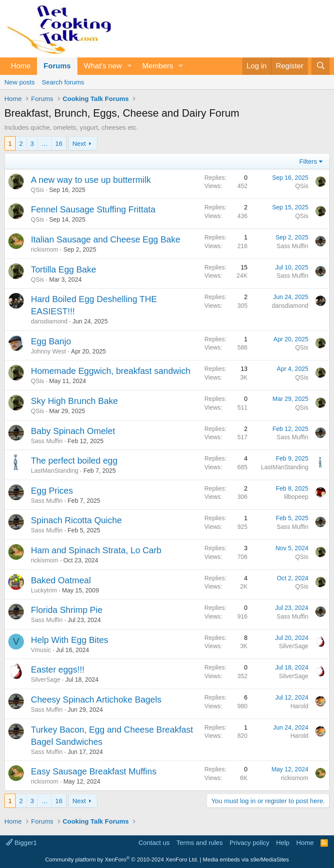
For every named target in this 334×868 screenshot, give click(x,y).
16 (59, 143)
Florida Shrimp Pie (67, 610)
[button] (129, 66)
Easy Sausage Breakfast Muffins (94, 771)
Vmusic (41, 650)
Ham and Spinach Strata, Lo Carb (96, 550)
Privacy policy (250, 843)
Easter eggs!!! (58, 670)
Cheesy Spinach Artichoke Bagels (96, 700)
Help (283, 843)
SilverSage (294, 646)
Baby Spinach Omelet (73, 431)
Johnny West (48, 351)
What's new (103, 66)
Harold (299, 706)
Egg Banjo (51, 341)
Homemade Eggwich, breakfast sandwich (111, 371)
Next (79, 143)
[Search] (321, 66)
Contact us (154, 843)
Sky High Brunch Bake (74, 401)
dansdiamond (49, 321)
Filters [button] (308, 161)
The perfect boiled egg (74, 461)
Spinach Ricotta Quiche (76, 520)
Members (158, 66)
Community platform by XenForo (122, 860)
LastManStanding (55, 471)
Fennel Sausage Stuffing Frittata (93, 209)
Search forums (63, 82)
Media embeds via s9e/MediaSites (246, 860)
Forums (57, 66)
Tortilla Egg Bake (63, 269)
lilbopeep (296, 497)
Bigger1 (22, 843)
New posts (20, 82)
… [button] (45, 143)
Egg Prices (52, 491)
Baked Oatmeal (61, 580)
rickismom (45, 249)
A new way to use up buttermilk (91, 180)
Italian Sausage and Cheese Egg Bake (106, 239)
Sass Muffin (292, 246)
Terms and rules (199, 843)
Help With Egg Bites (70, 640)
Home (21, 66)
